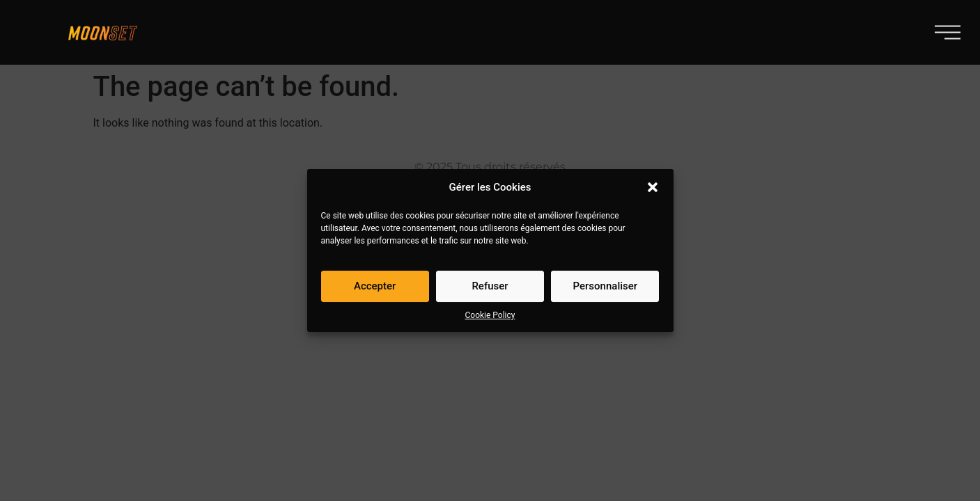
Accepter (375, 287)
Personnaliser (606, 287)
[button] (653, 188)
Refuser (490, 287)
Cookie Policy (490, 316)
